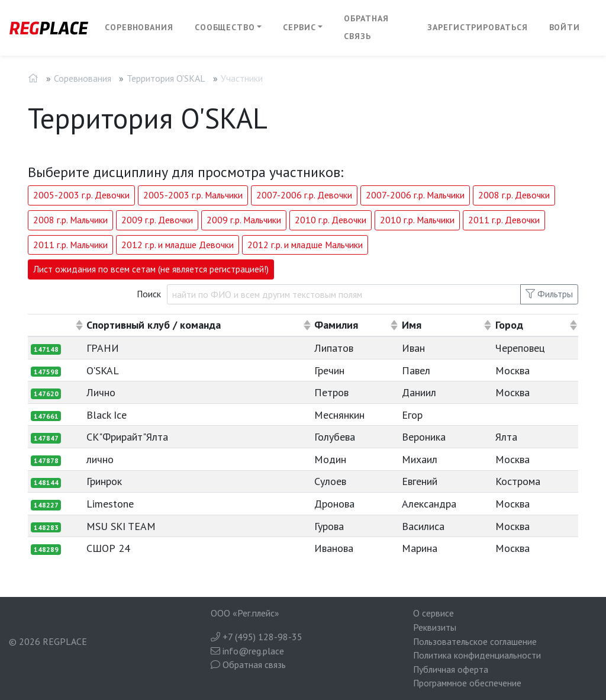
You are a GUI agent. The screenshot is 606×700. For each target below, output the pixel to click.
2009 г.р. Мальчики (244, 220)
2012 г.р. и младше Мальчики (305, 245)
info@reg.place (247, 651)
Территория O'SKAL (166, 78)
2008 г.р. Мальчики (70, 220)
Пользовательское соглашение (475, 641)
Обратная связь (366, 27)
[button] (228, 28)
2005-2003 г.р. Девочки (81, 195)
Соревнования (139, 27)
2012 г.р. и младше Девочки (178, 245)
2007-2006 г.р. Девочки (304, 195)
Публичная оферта (451, 669)
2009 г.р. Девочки (157, 220)
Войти (565, 27)
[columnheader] (56, 325)
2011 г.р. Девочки (504, 220)
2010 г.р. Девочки (331, 220)
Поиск (149, 294)
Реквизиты (435, 627)
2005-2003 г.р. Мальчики (193, 195)
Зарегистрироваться (477, 27)
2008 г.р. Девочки (514, 195)
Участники (242, 78)
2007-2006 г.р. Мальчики (415, 195)
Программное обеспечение (467, 683)
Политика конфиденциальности (477, 655)
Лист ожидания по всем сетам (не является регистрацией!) (151, 269)
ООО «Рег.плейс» (245, 613)
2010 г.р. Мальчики (417, 220)
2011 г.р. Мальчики (70, 245)
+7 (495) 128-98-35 (257, 637)
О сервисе (433, 613)
